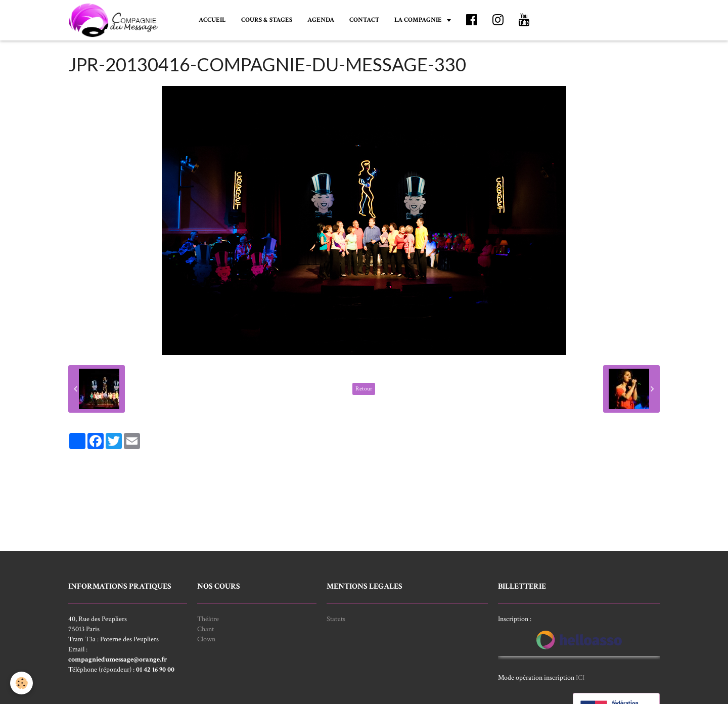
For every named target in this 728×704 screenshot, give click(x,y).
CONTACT (364, 20)
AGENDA (321, 20)
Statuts (336, 619)
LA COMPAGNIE (419, 20)
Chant (206, 629)
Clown (206, 639)
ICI (580, 678)
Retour (364, 389)
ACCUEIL (212, 20)
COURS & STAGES (267, 20)
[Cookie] (21, 683)
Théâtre (208, 619)
